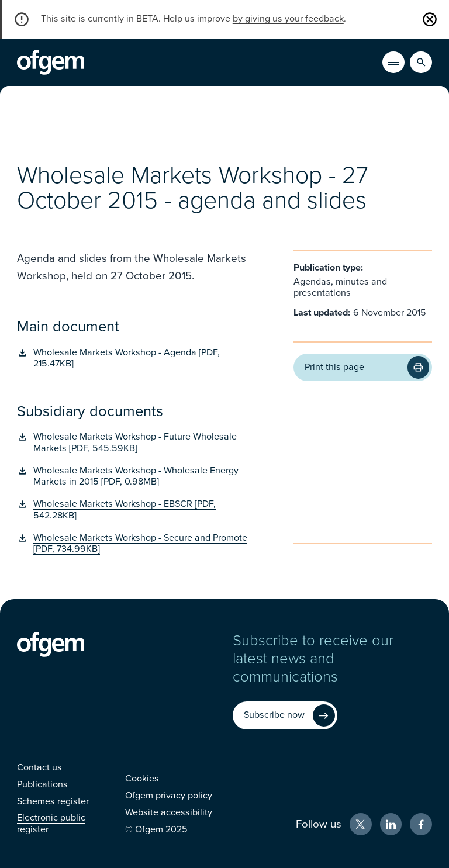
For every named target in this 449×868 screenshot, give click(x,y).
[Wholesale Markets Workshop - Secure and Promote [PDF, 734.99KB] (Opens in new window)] (138, 544)
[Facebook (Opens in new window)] (421, 824)
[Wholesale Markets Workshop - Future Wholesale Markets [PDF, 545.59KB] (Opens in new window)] (138, 443)
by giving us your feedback (288, 19)
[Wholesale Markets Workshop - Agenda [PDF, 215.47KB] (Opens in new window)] (138, 359)
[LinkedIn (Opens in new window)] (391, 824)
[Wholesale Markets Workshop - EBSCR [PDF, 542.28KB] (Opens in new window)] (138, 510)
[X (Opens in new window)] (361, 824)
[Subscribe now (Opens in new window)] (285, 715)
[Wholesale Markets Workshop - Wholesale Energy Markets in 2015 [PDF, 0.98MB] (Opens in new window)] (138, 477)
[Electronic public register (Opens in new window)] (51, 823)
